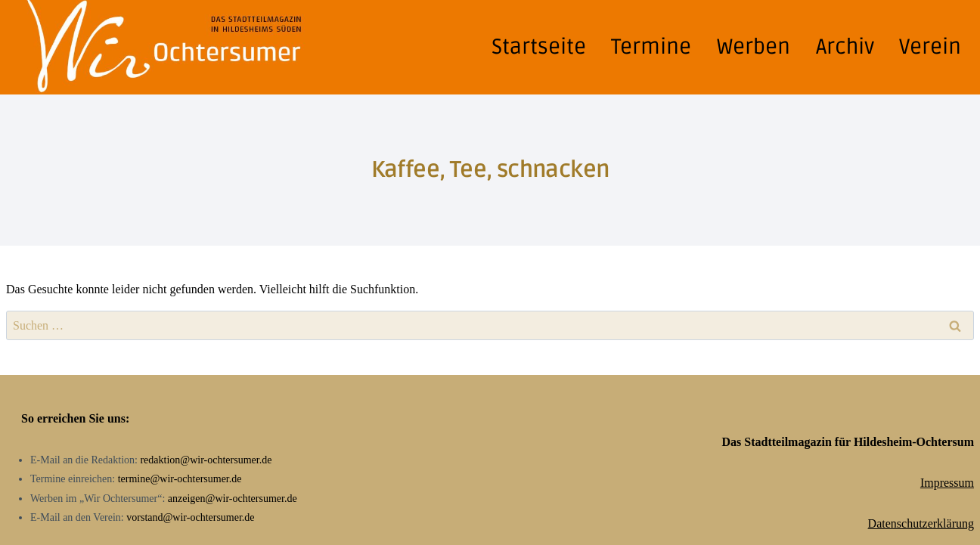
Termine (651, 47)
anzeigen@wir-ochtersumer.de (233, 499)
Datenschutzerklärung (921, 523)
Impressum (947, 483)
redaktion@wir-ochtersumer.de (206, 460)
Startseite (539, 47)
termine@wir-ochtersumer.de (180, 479)
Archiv (845, 47)
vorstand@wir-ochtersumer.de (190, 517)
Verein (930, 47)
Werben (754, 47)
